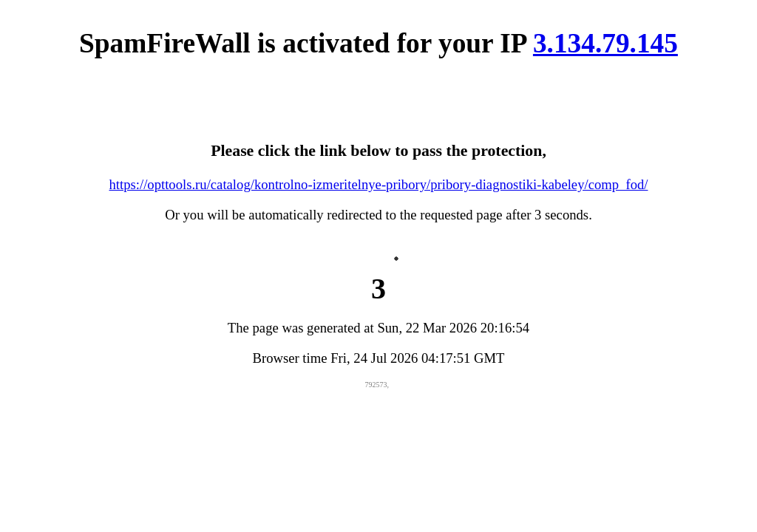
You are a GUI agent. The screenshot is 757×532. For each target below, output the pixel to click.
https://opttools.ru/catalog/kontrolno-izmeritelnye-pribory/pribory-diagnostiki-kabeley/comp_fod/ (379, 184)
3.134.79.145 (605, 43)
